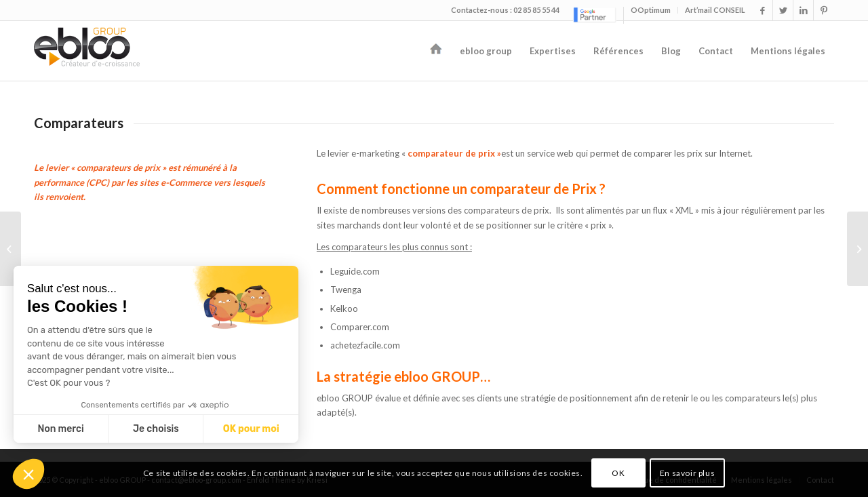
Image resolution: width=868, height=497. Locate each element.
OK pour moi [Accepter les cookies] (251, 429)
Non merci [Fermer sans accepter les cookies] (60, 429)
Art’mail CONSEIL (715, 10)
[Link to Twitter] (783, 10)
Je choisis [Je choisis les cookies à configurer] (156, 429)
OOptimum (651, 10)
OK (618, 473)
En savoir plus (687, 473)
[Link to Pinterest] (824, 10)
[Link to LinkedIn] (803, 10)
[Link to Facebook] (763, 10)
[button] (28, 474)
